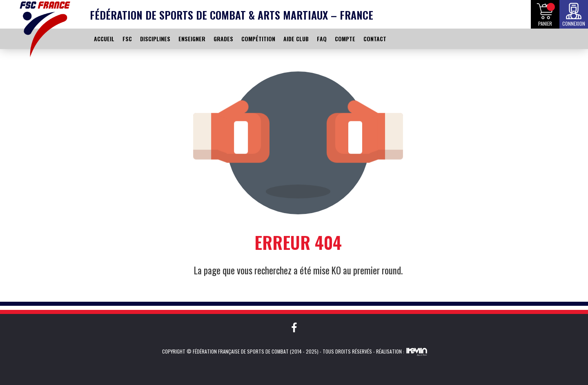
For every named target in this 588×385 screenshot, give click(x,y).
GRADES (223, 39)
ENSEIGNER (192, 39)
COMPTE (345, 39)
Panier (545, 23)
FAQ (322, 39)
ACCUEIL (104, 39)
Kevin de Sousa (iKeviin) (417, 352)
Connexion (574, 23)
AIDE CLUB (296, 39)
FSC (127, 39)
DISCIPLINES (155, 39)
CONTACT (375, 39)
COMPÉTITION (258, 39)
